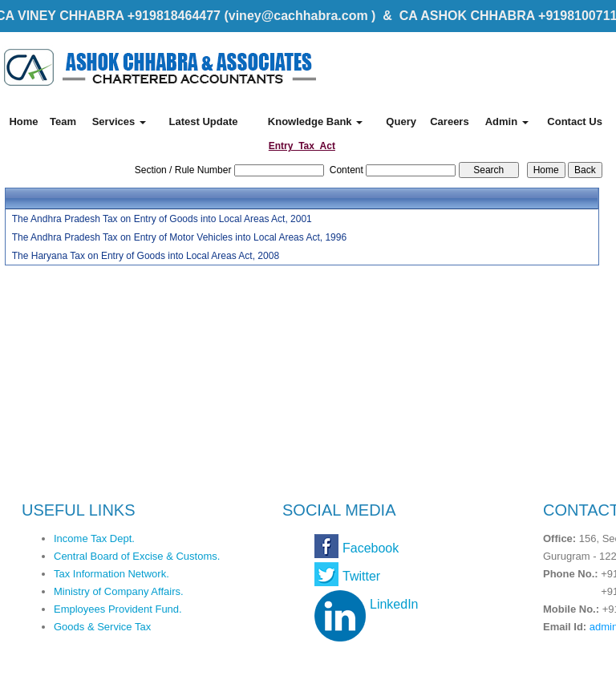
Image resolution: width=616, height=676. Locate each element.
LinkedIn (394, 604)
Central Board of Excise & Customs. (137, 556)
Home (23, 121)
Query (401, 121)
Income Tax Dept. (94, 538)
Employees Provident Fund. (118, 609)
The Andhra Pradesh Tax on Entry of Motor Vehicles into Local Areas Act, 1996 (179, 237)
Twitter (361, 576)
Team (63, 121)
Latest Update (203, 121)
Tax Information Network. (111, 574)
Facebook (371, 548)
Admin (507, 121)
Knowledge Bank (315, 121)
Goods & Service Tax (102, 627)
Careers (449, 121)
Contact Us (575, 121)
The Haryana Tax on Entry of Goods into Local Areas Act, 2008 (146, 256)
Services (119, 121)
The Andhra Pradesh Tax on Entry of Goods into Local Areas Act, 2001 (162, 219)
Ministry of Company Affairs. (119, 591)
